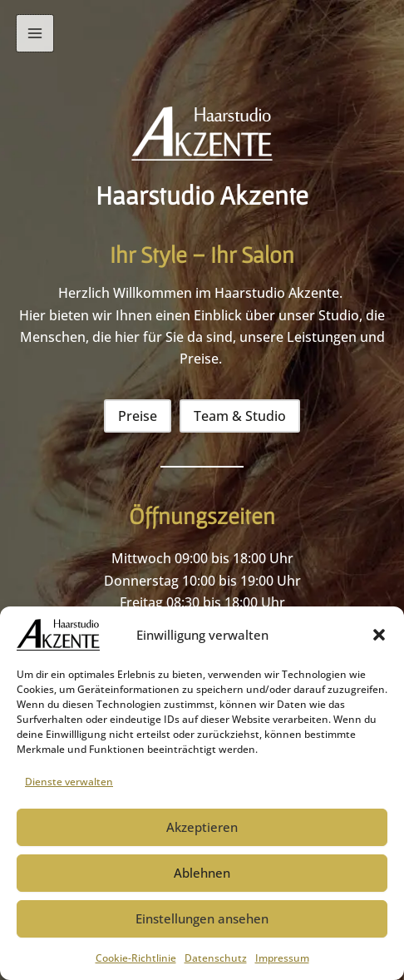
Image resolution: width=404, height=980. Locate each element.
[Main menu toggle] (35, 33)
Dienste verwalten (69, 782)
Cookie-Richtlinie (136, 958)
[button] (379, 635)
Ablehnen (202, 873)
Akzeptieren (202, 827)
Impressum (282, 958)
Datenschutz (216, 958)
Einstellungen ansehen (202, 918)
